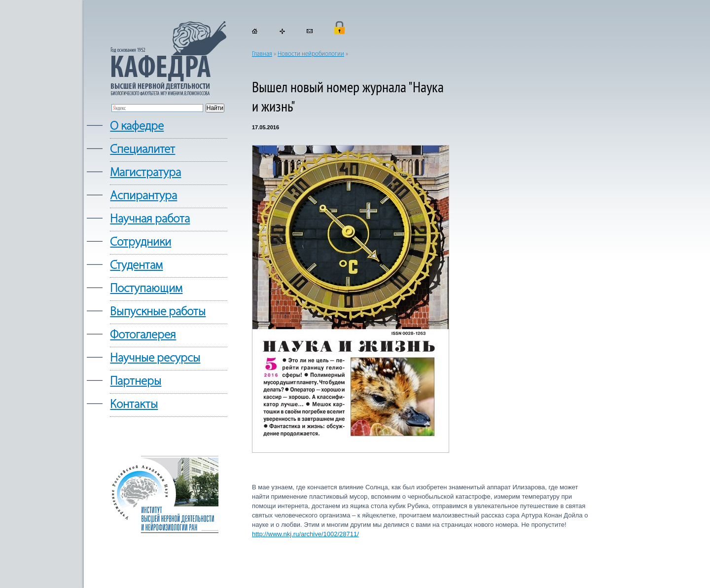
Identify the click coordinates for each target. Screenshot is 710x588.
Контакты (134, 405)
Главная (262, 54)
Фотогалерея (143, 335)
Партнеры (136, 382)
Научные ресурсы (155, 358)
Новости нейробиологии (311, 54)
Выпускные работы (158, 312)
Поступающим (146, 289)
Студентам (136, 266)
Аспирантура (143, 196)
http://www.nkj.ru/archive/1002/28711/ (305, 534)
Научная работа (150, 219)
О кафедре (137, 127)
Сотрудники (141, 242)
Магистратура (145, 173)
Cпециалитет (142, 150)
